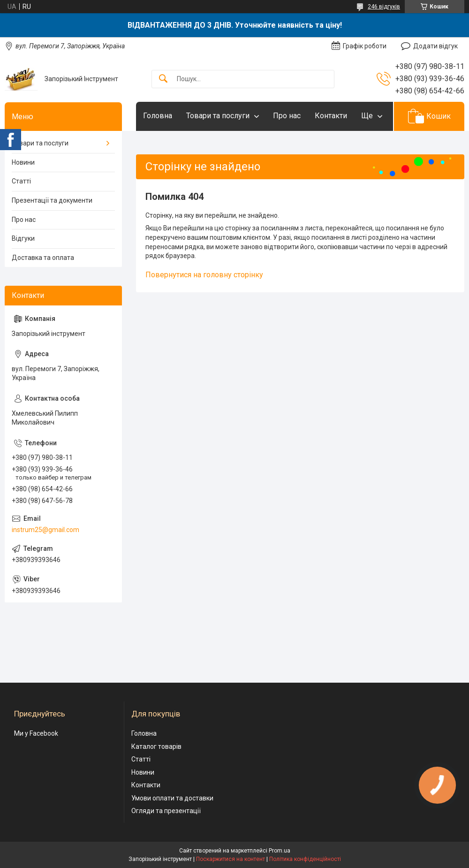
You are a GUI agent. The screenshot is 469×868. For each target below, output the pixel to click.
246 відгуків (384, 7)
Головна (158, 116)
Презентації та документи (52, 200)
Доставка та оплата (43, 258)
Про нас (287, 116)
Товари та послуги (218, 116)
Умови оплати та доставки (172, 798)
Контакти (331, 116)
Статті (21, 181)
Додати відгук (435, 46)
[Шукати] (163, 79)
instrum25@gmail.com (45, 530)
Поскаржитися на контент (231, 859)
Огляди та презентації (166, 811)
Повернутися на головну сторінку (204, 275)
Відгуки (23, 238)
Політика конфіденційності (305, 859)
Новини (23, 162)
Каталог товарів (156, 746)
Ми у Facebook (36, 733)
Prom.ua (280, 851)
